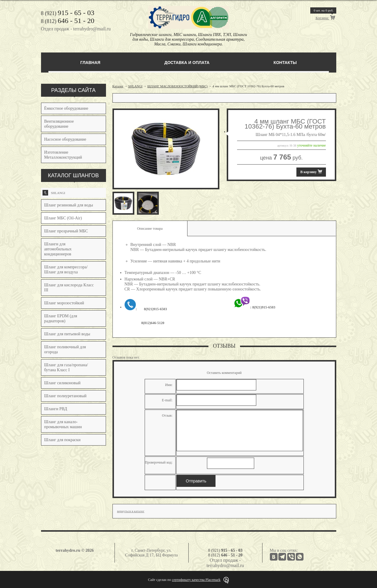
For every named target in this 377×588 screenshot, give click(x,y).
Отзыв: (167, 415)
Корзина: (322, 18)
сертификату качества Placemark (196, 580)
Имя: (169, 385)
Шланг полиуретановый (66, 396)
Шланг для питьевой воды (67, 334)
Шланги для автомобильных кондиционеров (58, 249)
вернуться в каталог (131, 511)
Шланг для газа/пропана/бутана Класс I (66, 367)
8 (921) (68, 13)
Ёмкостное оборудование (66, 108)
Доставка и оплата (187, 63)
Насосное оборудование (65, 139)
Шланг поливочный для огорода (65, 349)
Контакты (285, 63)
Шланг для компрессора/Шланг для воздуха (66, 270)
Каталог (118, 86)
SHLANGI (54, 193)
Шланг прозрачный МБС (66, 231)
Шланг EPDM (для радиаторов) (61, 318)
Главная (90, 63)
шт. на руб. (323, 10)
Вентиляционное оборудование (59, 124)
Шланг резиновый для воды (69, 205)
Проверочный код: (159, 462)
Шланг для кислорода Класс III (69, 288)
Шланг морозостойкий (64, 303)
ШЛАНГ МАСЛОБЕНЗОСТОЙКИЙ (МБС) (177, 86)
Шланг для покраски (62, 440)
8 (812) (68, 21)
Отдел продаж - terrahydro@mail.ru (76, 29)
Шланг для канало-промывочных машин (63, 424)
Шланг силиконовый (62, 383)
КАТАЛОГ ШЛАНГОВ (73, 175)
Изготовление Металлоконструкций (63, 155)
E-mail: (167, 400)
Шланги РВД (56, 409)
